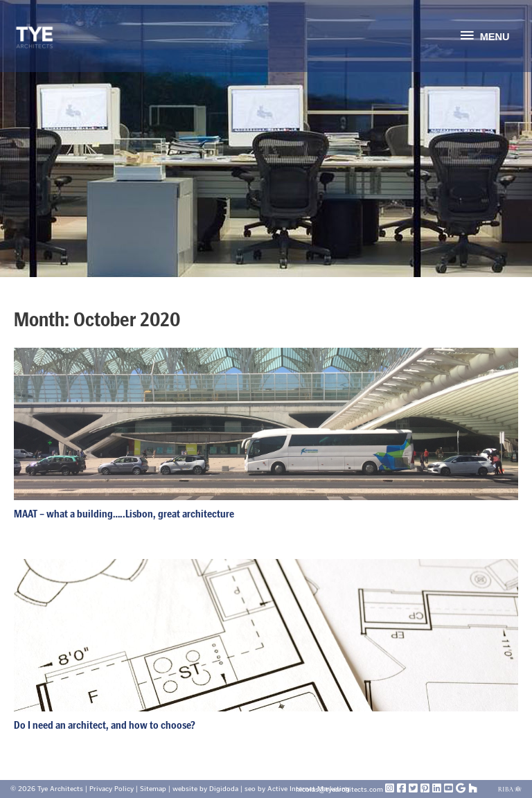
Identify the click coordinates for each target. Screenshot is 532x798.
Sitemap (153, 789)
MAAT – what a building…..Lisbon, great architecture (124, 514)
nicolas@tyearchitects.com (340, 789)
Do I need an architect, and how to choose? (105, 725)
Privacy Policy (112, 789)
